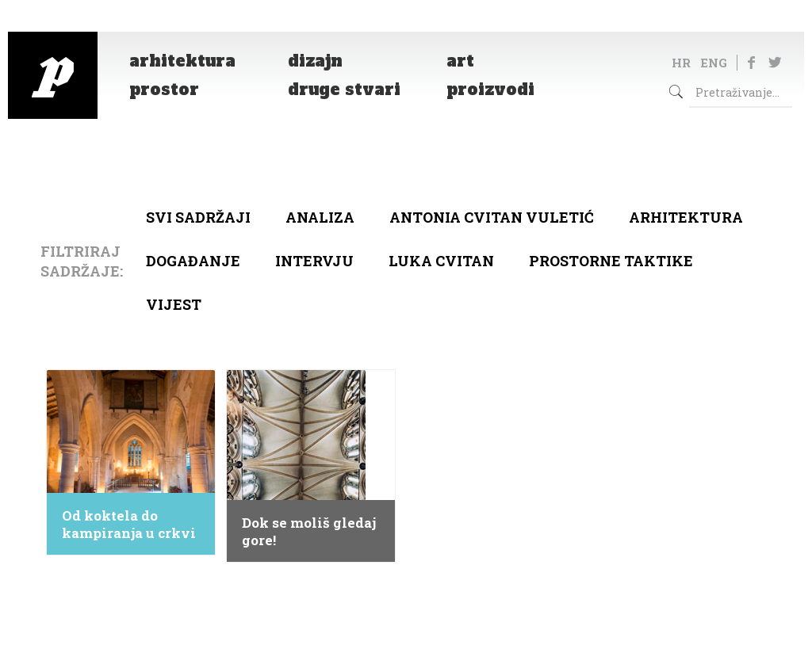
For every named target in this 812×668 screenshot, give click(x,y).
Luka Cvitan (441, 261)
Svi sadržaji (198, 217)
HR (681, 63)
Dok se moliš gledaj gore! (309, 532)
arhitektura (686, 217)
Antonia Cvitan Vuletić (492, 217)
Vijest (174, 304)
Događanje (193, 261)
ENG (714, 63)
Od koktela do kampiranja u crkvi (129, 525)
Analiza (320, 217)
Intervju (314, 261)
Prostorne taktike (611, 261)
